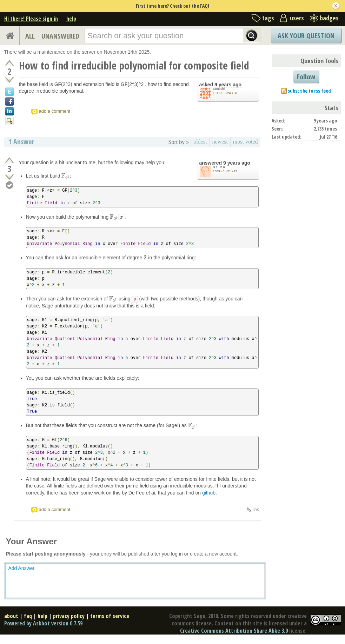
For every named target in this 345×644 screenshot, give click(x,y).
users (297, 18)
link (256, 510)
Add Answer (22, 568)
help (71, 19)
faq (28, 616)
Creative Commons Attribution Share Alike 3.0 (234, 631)
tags (268, 18)
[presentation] (65, 176)
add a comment (55, 111)
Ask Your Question (306, 36)
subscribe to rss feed (309, 91)
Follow (306, 77)
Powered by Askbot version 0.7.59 (43, 623)
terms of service (110, 616)
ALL (30, 36)
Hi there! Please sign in (31, 19)
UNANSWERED (60, 36)
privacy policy (69, 616)
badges (329, 18)
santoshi (219, 89)
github (209, 493)
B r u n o (219, 167)
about (11, 616)
